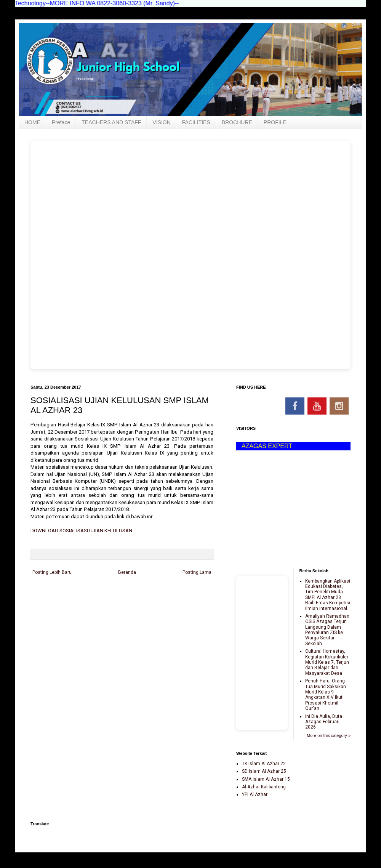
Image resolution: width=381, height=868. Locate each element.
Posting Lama (197, 572)
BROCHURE (237, 122)
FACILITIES (196, 122)
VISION (161, 122)
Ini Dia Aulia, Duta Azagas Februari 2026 (324, 722)
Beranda (127, 572)
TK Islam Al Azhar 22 (264, 764)
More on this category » (329, 735)
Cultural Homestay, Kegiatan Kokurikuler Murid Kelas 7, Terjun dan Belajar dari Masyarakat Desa (327, 662)
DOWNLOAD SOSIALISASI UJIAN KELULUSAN (81, 531)
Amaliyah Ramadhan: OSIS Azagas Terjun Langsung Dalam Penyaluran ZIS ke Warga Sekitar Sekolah (328, 630)
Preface (61, 122)
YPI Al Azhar (255, 794)
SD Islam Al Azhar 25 (264, 771)
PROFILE (275, 122)
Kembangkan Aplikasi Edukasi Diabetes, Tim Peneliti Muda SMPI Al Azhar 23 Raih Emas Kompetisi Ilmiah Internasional (328, 595)
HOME (32, 122)
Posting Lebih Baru (52, 572)
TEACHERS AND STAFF (111, 122)
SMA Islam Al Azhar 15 (266, 779)
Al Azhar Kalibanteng (264, 787)
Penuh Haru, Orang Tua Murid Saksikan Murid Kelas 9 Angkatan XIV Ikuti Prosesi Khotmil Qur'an (326, 695)
